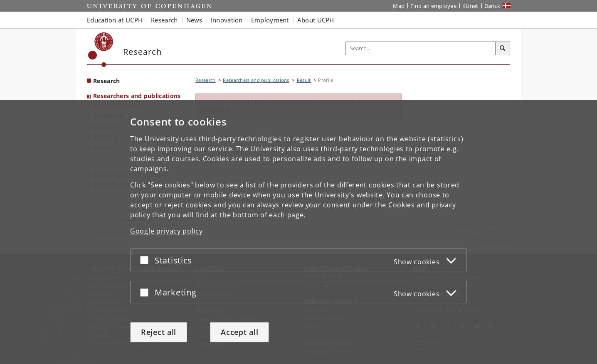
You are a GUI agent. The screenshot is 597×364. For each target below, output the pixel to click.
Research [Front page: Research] (106, 81)
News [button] (194, 20)
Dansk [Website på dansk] (492, 6)
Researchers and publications (137, 96)
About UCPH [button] (316, 20)
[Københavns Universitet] (101, 50)
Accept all (239, 332)
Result (304, 80)
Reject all (159, 332)
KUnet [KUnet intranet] (470, 6)
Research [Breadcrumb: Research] (205, 80)
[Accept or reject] (146, 260)
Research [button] (164, 20)
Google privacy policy (167, 231)
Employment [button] (270, 20)
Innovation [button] (227, 20)
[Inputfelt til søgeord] (421, 48)
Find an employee (433, 6)
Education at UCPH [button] (115, 20)
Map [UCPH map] (399, 6)
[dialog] (298, 232)
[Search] (503, 49)
